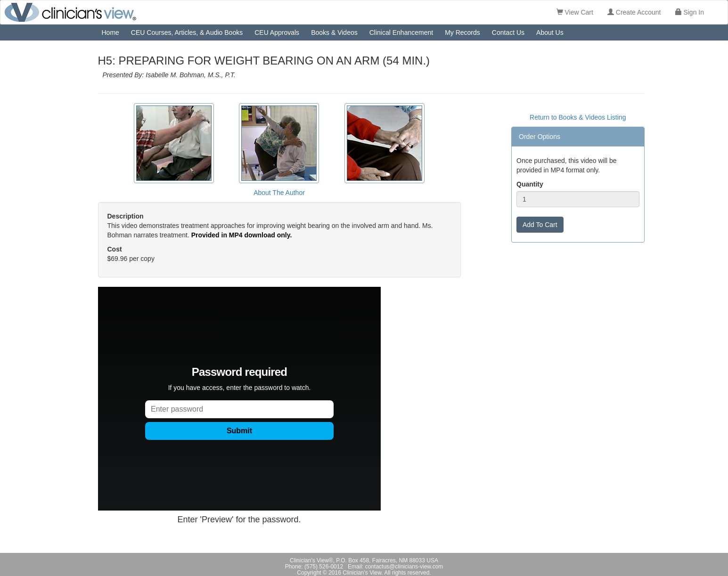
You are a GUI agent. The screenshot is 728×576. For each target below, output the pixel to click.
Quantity (530, 184)
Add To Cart (540, 225)
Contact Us (508, 32)
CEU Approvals (277, 32)
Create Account (634, 12)
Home (110, 32)
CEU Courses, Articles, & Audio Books (187, 32)
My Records (462, 32)
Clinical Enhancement (401, 32)
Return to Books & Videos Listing (578, 117)
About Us (550, 32)
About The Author (279, 193)
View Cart (575, 12)
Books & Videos (334, 32)
